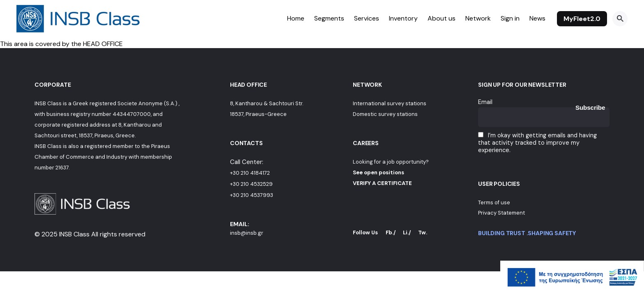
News (537, 18)
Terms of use (494, 202)
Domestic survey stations (385, 114)
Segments (329, 18)
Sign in (510, 18)
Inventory (403, 18)
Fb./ (391, 232)
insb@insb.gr (247, 233)
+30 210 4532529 (251, 184)
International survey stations (390, 103)
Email (485, 102)
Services (367, 18)
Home (296, 18)
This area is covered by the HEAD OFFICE (61, 44)
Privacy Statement (501, 213)
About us (442, 18)
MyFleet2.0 (582, 19)
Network (478, 18)
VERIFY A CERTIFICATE (382, 183)
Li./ (407, 232)
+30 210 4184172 (250, 173)
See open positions (378, 172)
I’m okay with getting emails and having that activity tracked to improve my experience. (537, 143)
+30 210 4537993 (252, 195)
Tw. (423, 232)
